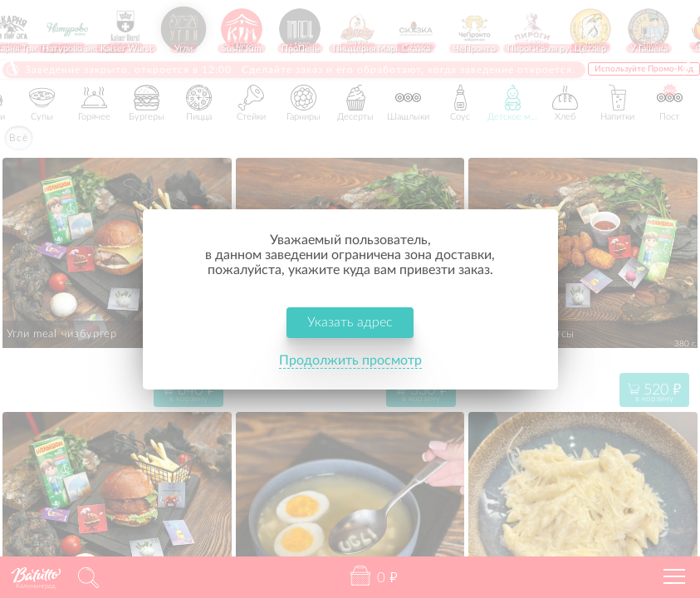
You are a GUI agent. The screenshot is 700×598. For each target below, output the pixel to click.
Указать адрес (350, 322)
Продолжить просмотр (350, 360)
